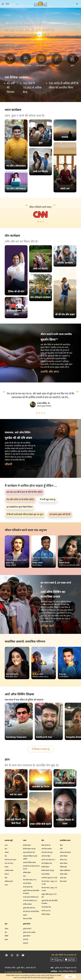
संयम (24, 876)
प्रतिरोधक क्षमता (9, 881)
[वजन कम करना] (41, 60)
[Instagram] (18, 955)
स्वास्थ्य (7, 867)
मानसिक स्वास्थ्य (9, 870)
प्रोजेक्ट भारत (63, 860)
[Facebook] (6, 955)
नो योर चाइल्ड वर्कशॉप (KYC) (31, 897)
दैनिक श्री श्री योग (46, 845)
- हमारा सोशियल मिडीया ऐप (64, 971)
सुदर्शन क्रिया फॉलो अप (29, 908)
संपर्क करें (26, 943)
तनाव (6, 845)
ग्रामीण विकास (64, 856)
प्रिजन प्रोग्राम (63, 881)
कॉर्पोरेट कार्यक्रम (27, 904)
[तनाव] (10, 60)
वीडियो (6, 936)
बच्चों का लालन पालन (10, 860)
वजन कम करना (9, 863)
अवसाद (7, 852)
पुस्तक (6, 939)
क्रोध (6, 849)
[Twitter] (12, 955)
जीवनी (8, 464)
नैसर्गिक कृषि (63, 867)
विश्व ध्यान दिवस (27, 919)
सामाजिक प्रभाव (65, 840)
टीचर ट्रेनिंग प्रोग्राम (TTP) (30, 880)
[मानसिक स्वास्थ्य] (26, 60)
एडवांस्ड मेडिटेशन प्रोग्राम (29, 862)
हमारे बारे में (27, 924)
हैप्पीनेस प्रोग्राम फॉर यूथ (29, 849)
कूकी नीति (20, 968)
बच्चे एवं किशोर (27, 883)
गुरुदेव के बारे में (27, 929)
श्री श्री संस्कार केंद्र (28, 887)
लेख (6, 932)
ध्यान (25, 840)
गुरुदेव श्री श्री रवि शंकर (12, 443)
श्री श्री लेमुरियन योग (47, 863)
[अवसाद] (57, 60)
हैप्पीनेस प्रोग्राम (27, 845)
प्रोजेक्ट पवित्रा (64, 874)
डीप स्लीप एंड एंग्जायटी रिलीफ (31, 911)
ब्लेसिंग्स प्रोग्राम (27, 872)
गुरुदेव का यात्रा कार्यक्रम (29, 932)
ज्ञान (6, 924)
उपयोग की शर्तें (31, 968)
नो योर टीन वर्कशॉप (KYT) (30, 900)
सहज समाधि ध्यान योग (29, 852)
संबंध (6, 878)
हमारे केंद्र (26, 939)
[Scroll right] (77, 59)
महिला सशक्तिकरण (65, 870)
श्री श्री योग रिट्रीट (46, 856)
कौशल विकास (64, 863)
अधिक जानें (47, 626)
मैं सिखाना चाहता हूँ (41, 749)
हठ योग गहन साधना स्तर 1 (48, 860)
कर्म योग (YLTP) (46, 911)
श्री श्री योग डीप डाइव (47, 852)
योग (33, 241)
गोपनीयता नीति (10, 968)
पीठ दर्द (7, 874)
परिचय (6, 929)
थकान (6, 885)
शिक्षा (61, 845)
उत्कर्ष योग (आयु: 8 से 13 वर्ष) (49, 878)
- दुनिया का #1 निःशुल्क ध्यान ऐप (63, 968)
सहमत (70, 977)
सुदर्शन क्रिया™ (27, 936)
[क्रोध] (72, 60)
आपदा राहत (63, 878)
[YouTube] (23, 955)
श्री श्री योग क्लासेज (47, 849)
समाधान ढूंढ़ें (9, 840)
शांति (61, 849)
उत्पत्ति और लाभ (50, 372)
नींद (6, 856)
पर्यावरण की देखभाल (65, 852)
